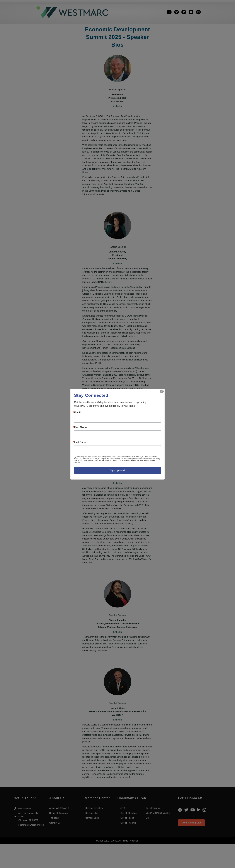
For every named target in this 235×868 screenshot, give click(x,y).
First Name (80, 427)
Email (77, 413)
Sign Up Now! (118, 471)
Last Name (80, 442)
